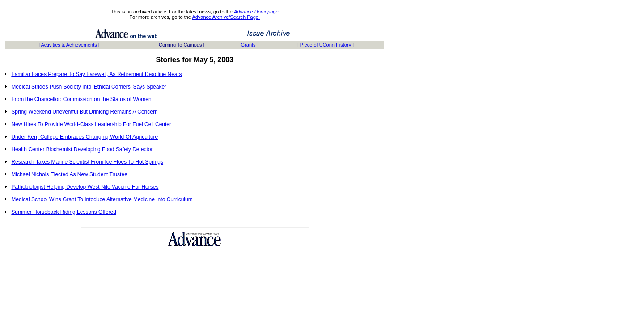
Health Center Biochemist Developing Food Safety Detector (82, 149)
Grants (248, 45)
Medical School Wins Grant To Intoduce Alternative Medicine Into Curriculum (102, 199)
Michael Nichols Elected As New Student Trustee (69, 174)
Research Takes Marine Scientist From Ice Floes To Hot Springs (87, 162)
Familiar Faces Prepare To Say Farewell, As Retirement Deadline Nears (96, 74)
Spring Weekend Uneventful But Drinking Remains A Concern (84, 112)
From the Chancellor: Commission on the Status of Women (81, 99)
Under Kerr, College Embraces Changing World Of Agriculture (85, 137)
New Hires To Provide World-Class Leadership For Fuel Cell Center (91, 124)
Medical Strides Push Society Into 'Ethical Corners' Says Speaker (89, 87)
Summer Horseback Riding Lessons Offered (64, 212)
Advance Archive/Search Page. (226, 17)
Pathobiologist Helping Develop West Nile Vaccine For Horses (85, 187)
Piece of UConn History (326, 45)
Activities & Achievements (69, 45)
